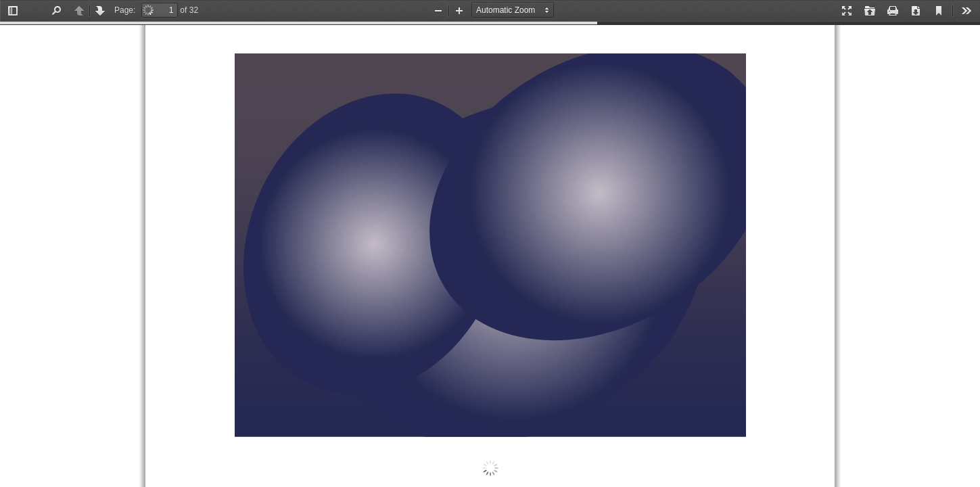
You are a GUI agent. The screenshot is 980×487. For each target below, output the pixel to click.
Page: (125, 10)
